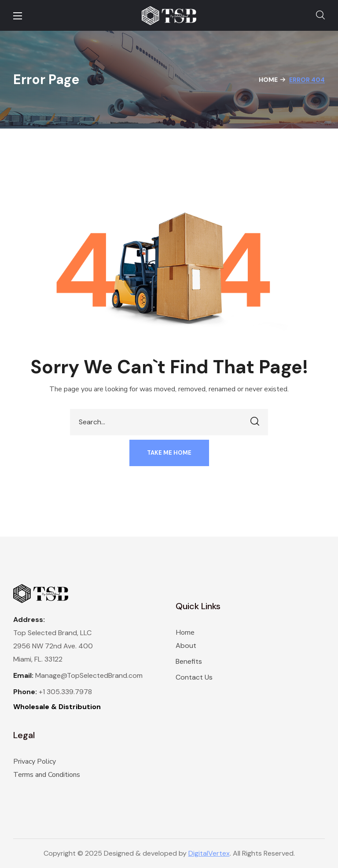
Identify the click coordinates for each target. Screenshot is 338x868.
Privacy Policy (35, 761)
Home (268, 80)
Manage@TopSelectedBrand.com (89, 675)
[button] (320, 15)
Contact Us (194, 677)
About (186, 645)
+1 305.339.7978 (65, 692)
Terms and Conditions (47, 775)
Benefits (189, 661)
